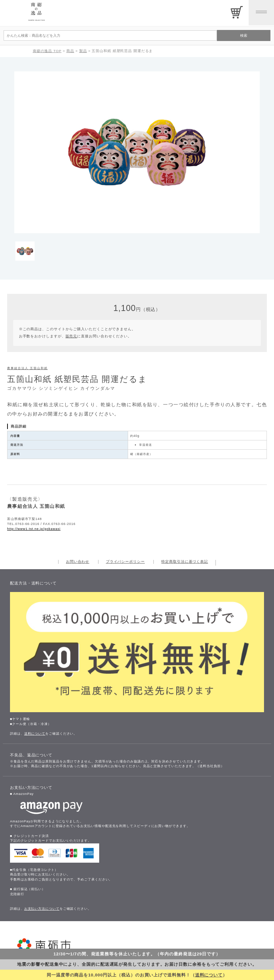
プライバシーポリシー (125, 562)
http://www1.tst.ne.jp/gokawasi (34, 529)
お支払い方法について (42, 909)
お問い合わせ (78, 562)
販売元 (72, 336)
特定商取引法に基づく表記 (185, 562)
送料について (209, 975)
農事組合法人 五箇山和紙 (27, 368)
